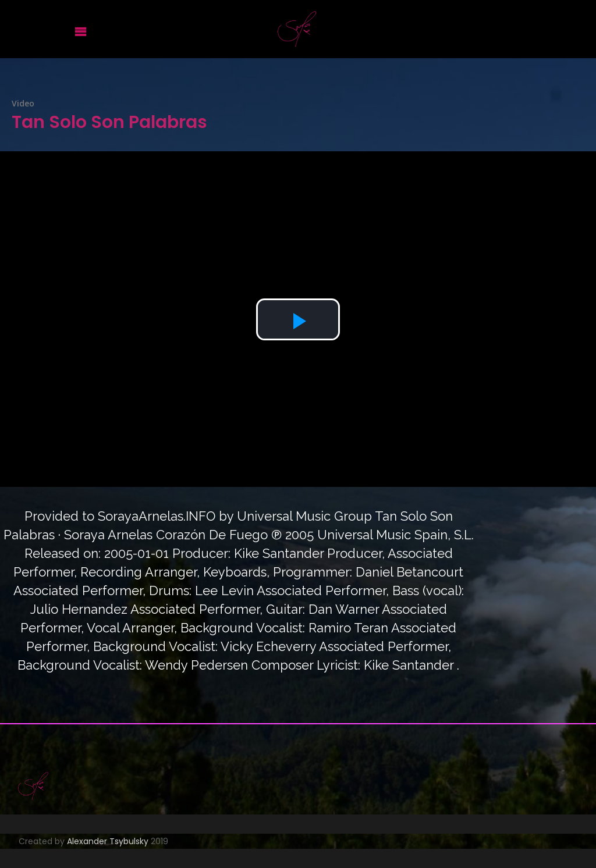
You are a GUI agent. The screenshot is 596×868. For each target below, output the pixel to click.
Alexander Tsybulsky (108, 841)
